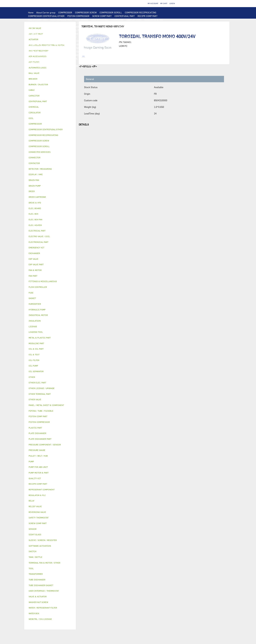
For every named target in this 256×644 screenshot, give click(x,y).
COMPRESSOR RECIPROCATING (141, 12)
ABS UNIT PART (171, 62)
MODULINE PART (36, 66)
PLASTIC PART (164, 44)
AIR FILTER (126, 52)
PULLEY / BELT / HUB (91, 59)
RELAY (120, 30)
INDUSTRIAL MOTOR (38, 30)
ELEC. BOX (152, 30)
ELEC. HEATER (99, 34)
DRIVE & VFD (92, 30)
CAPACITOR (54, 34)
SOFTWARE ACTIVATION (136, 55)
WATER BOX (88, 48)
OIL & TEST (34, 41)
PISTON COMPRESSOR (78, 16)
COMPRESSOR (65, 12)
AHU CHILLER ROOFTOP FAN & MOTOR (121, 27)
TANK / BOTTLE (104, 48)
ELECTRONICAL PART (61, 20)
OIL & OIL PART (167, 37)
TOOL (135, 62)
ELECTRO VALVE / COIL (68, 52)
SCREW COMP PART (102, 16)
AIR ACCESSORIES (108, 52)
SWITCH (130, 30)
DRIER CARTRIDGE (64, 44)
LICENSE (89, 55)
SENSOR (85, 34)
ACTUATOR (34, 52)
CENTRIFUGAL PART (125, 16)
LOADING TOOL (36, 23)
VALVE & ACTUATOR (140, 48)
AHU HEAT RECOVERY (71, 55)
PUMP (52, 37)
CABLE (140, 30)
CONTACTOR (108, 30)
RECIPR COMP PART (148, 16)
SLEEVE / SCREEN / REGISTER (43, 55)
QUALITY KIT (54, 66)
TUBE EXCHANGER (150, 23)
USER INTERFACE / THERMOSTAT (107, 20)
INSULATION (121, 48)
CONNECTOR (115, 34)
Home (31, 12)
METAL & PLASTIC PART (142, 44)
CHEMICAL (72, 59)
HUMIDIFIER (141, 52)
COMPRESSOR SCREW (86, 12)
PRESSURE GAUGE (73, 66)
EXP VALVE (103, 44)
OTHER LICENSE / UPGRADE (165, 55)
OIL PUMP (81, 41)
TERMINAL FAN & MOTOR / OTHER (160, 27)
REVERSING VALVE (86, 44)
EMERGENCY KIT (121, 62)
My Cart (164, 3)
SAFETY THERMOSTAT (160, 34)
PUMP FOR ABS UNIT (146, 37)
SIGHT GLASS (122, 59)
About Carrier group (46, 12)
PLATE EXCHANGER (129, 23)
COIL (114, 23)
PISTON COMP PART (38, 20)
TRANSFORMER (167, 30)
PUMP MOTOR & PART (122, 37)
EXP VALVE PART (119, 44)
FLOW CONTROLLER (165, 41)
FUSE (43, 34)
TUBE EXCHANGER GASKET (69, 27)
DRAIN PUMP (86, 37)
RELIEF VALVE (35, 44)
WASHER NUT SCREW (65, 62)
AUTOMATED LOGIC (84, 23)
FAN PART (57, 30)
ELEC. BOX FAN (71, 34)
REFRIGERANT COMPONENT (102, 41)
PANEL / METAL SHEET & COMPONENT (47, 48)
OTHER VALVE (89, 52)
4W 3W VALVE (159, 48)
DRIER (48, 44)
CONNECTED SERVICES (135, 34)
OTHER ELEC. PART (37, 37)
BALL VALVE (48, 52)
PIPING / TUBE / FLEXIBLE (51, 59)
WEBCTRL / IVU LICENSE (108, 55)
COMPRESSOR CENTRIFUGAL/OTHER (46, 16)
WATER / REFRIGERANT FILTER (94, 62)
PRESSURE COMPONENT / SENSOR (136, 41)
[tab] (50, 68)
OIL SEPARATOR (65, 41)
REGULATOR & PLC (154, 20)
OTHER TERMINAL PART (40, 62)
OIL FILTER (48, 41)
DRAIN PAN (74, 48)
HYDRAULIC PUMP (67, 37)
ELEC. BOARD (82, 20)
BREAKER (33, 34)
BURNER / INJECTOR (151, 62)
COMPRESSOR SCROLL (111, 12)
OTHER (31, 59)
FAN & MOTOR (92, 27)
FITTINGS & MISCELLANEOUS (146, 59)
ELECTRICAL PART (74, 30)
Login (172, 3)
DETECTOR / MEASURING (59, 23)
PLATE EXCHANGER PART (40, 27)
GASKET (108, 59)
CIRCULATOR (102, 37)
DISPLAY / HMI (134, 20)
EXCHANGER (102, 23)
